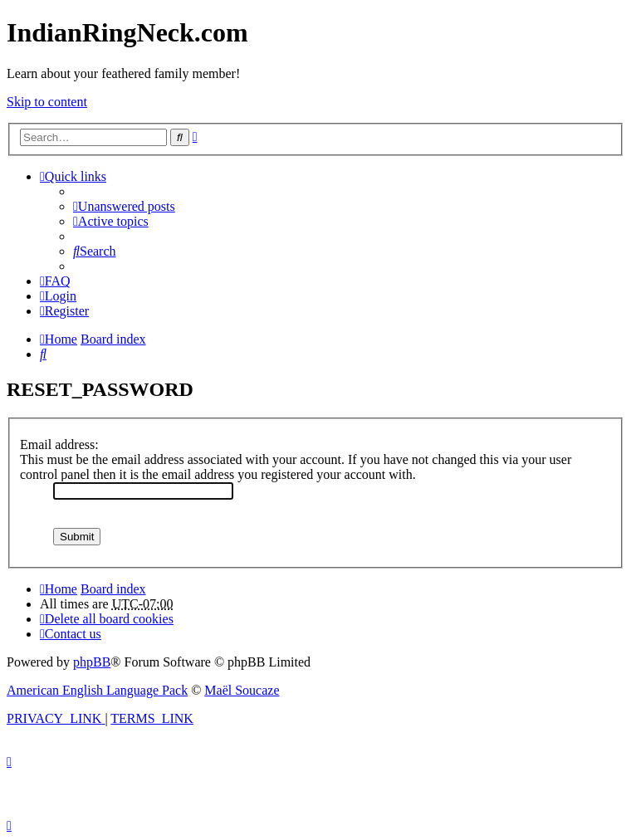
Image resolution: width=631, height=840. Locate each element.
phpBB (92, 662)
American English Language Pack (97, 690)
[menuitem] (124, 206)
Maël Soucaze (242, 690)
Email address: (59, 444)
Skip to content (47, 102)
